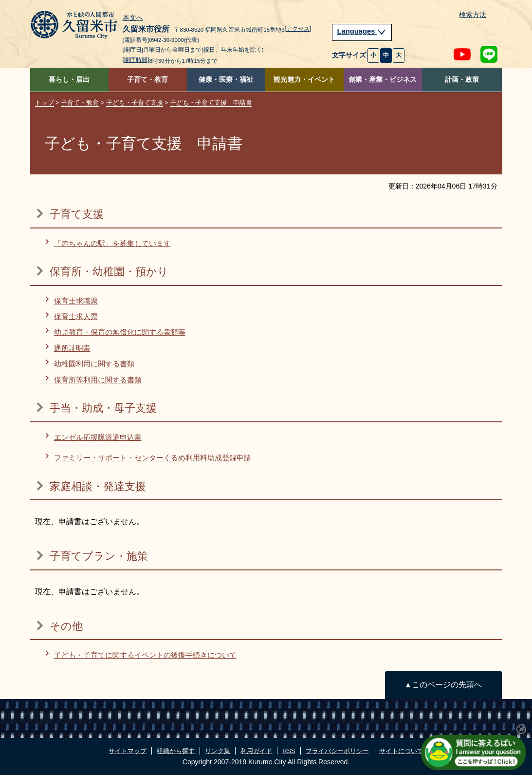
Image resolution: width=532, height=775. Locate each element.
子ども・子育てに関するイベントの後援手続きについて (145, 655)
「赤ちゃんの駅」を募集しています (112, 243)
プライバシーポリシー (337, 751)
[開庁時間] (136, 60)
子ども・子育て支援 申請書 (211, 103)
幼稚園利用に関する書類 (94, 364)
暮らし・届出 (69, 80)
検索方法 (473, 15)
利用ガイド (256, 751)
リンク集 (218, 751)
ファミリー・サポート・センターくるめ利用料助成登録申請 (153, 458)
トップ (45, 103)
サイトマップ (128, 751)
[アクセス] (298, 29)
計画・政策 (462, 80)
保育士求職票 (76, 301)
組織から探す (176, 751)
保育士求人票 (76, 316)
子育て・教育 (147, 80)
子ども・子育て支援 (135, 103)
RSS (289, 751)
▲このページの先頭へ (443, 685)
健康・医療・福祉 (226, 80)
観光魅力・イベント (304, 80)
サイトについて (401, 751)
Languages (362, 31)
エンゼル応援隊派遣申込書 (98, 437)
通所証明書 (72, 348)
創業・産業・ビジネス (383, 80)
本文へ (133, 18)
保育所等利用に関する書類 (98, 380)
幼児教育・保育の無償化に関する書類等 (120, 332)
